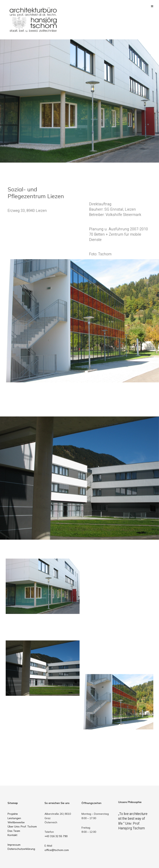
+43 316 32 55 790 (56, 836)
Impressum (14, 845)
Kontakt (12, 835)
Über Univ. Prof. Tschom (22, 827)
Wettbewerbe (16, 822)
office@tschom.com (57, 850)
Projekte (13, 814)
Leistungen (14, 818)
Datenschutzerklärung (21, 849)
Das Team (14, 831)
